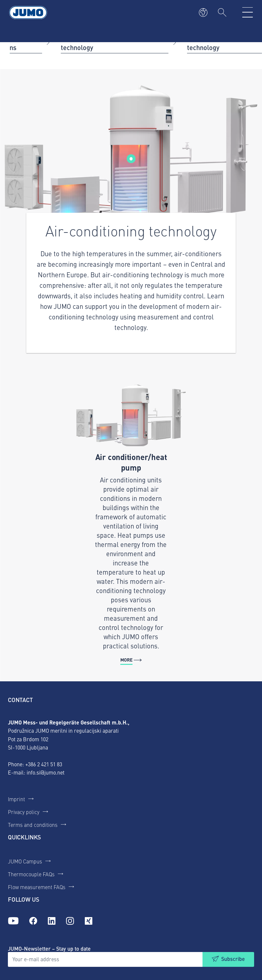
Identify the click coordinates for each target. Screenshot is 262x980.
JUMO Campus (25, 861)
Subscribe (233, 959)
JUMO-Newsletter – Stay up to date (49, 949)
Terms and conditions (33, 825)
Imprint (16, 799)
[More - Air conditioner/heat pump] (131, 525)
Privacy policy (24, 812)
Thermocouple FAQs (31, 874)
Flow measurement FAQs (37, 887)
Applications (24, 42)
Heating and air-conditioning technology (103, 42)
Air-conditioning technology (211, 42)
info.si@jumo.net (46, 772)
